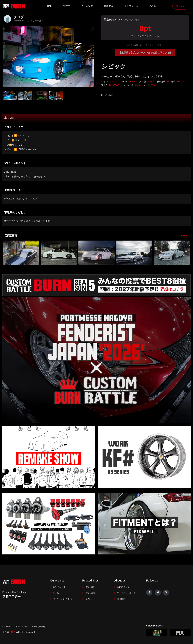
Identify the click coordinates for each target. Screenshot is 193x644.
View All (184, 236)
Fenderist (89, 587)
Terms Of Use (21, 626)
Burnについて (123, 587)
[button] (153, 6)
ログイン (180, 6)
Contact (6, 626)
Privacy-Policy (39, 626)
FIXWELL (89, 599)
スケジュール (59, 587)
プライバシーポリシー (127, 593)
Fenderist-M (90, 593)
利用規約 (121, 599)
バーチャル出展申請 (62, 599)
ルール (56, 593)
